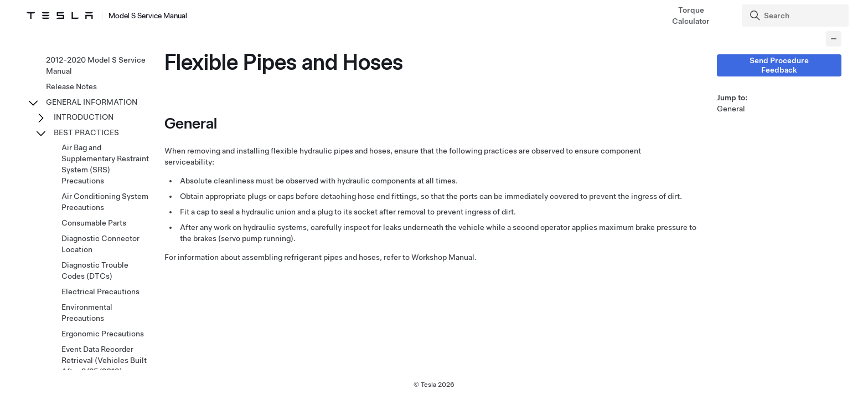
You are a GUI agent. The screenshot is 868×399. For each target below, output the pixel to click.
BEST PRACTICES (86, 132)
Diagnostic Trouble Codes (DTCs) (95, 270)
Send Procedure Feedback (779, 65)
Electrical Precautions (100, 291)
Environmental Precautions (87, 313)
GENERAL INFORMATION (92, 102)
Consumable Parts (94, 223)
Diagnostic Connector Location (100, 244)
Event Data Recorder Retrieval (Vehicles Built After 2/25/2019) (104, 360)
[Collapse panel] (834, 39)
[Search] (796, 16)
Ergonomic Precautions (103, 334)
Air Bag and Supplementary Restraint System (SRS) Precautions (105, 164)
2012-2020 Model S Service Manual (96, 65)
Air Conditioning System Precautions (105, 202)
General (731, 109)
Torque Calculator (691, 16)
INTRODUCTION (84, 117)
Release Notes (71, 86)
